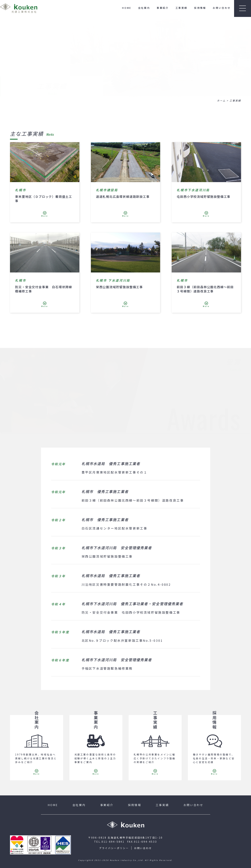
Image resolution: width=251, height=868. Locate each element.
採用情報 (200, 8)
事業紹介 (163, 8)
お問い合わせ (222, 8)
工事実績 (181, 8)
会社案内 (144, 8)
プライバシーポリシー (114, 848)
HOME (127, 8)
